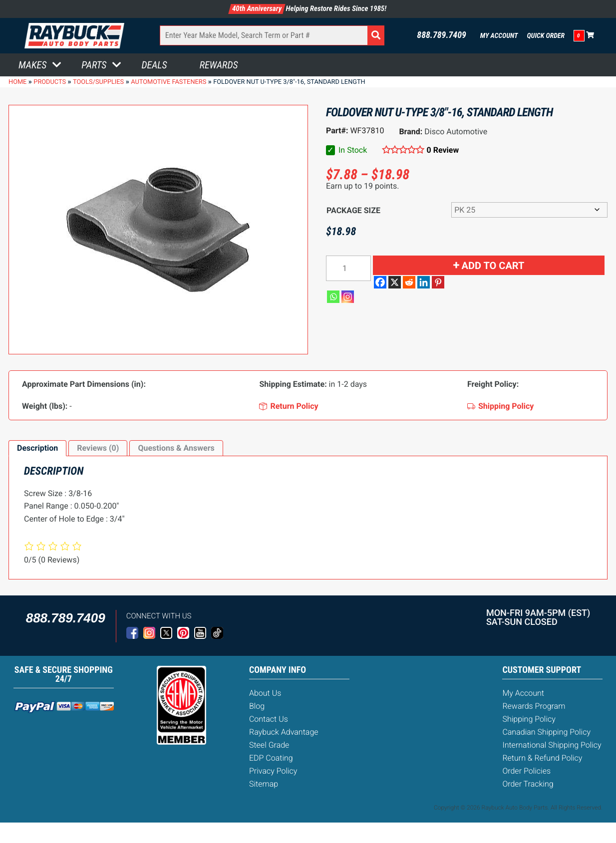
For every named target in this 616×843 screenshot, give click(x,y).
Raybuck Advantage (284, 732)
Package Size (353, 210)
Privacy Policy (273, 771)
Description (37, 448)
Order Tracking (528, 784)
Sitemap (264, 784)
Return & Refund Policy (542, 758)
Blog (257, 706)
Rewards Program (534, 706)
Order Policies (526, 771)
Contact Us (269, 719)
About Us (265, 693)
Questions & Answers (176, 448)
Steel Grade (269, 745)
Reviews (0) (98, 448)
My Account (499, 36)
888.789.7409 (442, 35)
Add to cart (493, 266)
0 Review (443, 150)
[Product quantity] (348, 268)
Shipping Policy (529, 719)
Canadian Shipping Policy (546, 732)
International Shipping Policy (552, 745)
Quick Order (546, 36)
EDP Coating (271, 758)
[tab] (37, 448)
